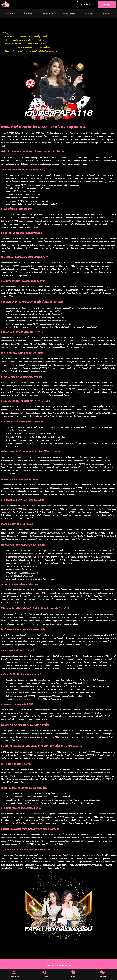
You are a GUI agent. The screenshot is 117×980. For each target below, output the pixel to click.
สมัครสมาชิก (68, 14)
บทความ (107, 14)
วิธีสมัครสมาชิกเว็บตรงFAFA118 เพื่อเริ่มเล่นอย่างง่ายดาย (25, 40)
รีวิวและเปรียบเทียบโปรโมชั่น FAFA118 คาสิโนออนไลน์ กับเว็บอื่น (27, 48)
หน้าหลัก (10, 14)
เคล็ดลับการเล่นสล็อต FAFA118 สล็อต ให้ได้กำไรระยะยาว (25, 44)
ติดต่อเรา (89, 14)
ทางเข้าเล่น (47, 14)
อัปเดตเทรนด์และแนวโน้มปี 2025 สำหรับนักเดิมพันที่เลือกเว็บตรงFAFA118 (31, 51)
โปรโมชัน (28, 14)
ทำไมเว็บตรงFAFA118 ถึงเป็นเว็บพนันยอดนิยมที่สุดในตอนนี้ (26, 37)
